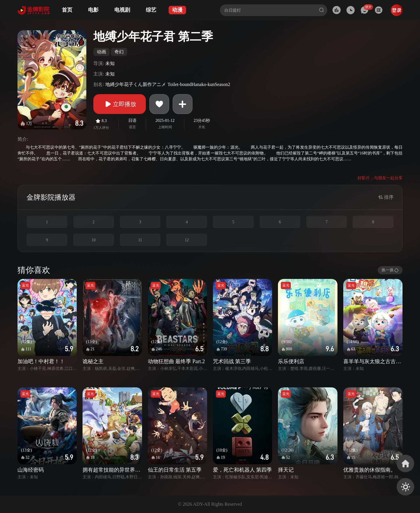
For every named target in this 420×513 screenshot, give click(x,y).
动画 (101, 52)
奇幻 (119, 52)
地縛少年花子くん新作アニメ (136, 84)
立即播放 (120, 104)
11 (140, 240)
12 (187, 240)
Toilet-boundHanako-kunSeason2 (199, 84)
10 (94, 240)
